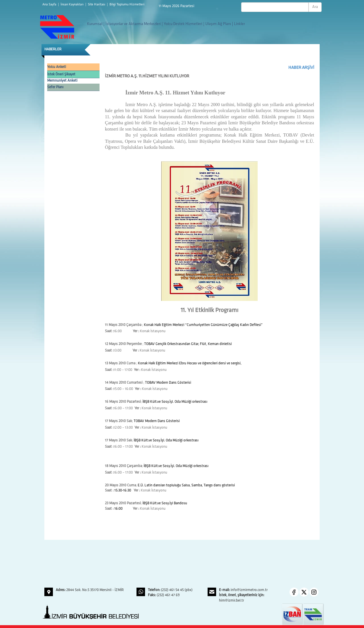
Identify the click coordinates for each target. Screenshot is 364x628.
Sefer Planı (55, 87)
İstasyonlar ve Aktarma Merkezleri (133, 24)
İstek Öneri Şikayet (61, 74)
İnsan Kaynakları (73, 5)
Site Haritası (97, 5)
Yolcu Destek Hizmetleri (183, 24)
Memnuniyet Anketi (62, 81)
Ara (315, 7)
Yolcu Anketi (57, 67)
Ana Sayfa (50, 5)
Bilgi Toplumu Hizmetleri (127, 5)
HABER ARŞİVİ (301, 68)
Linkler (239, 24)
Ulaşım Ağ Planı (218, 24)
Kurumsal (95, 24)
